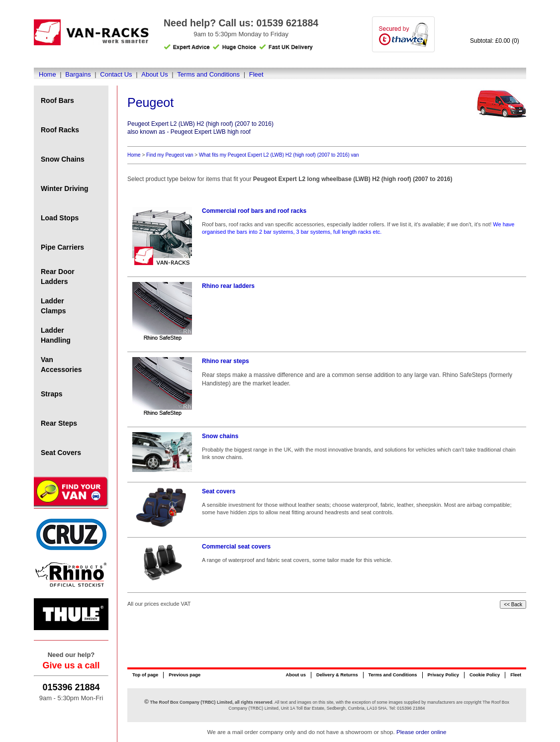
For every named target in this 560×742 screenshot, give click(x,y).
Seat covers (219, 491)
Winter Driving (65, 188)
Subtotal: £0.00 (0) (495, 41)
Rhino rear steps (226, 361)
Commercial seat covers (236, 547)
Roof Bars (57, 100)
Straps (52, 394)
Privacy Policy (443, 675)
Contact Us (116, 74)
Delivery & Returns (337, 675)
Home (47, 74)
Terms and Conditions (208, 74)
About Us (154, 74)
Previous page (185, 675)
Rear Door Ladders (58, 277)
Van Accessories (61, 365)
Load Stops (60, 218)
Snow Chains (63, 159)
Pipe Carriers (62, 247)
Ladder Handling (56, 335)
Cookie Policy (485, 675)
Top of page (145, 675)
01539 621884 (287, 23)
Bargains (78, 74)
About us (295, 675)
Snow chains (220, 436)
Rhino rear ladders (228, 286)
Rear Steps (59, 423)
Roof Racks (60, 130)
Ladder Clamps (53, 306)
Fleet (256, 74)
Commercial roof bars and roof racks (254, 211)
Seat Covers (61, 453)
